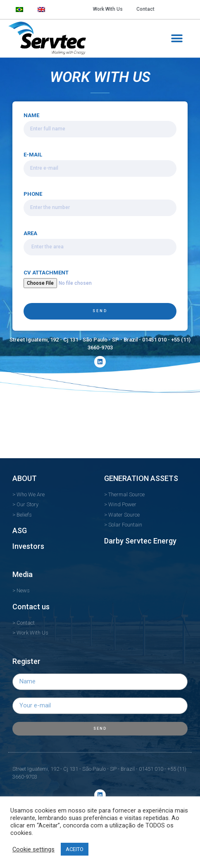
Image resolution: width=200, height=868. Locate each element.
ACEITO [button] (75, 849)
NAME (31, 115)
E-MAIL (33, 155)
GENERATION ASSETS (141, 478)
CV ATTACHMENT (46, 273)
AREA (30, 233)
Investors (28, 546)
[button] (177, 38)
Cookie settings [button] (33, 849)
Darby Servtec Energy (140, 541)
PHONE (33, 194)
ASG (20, 530)
